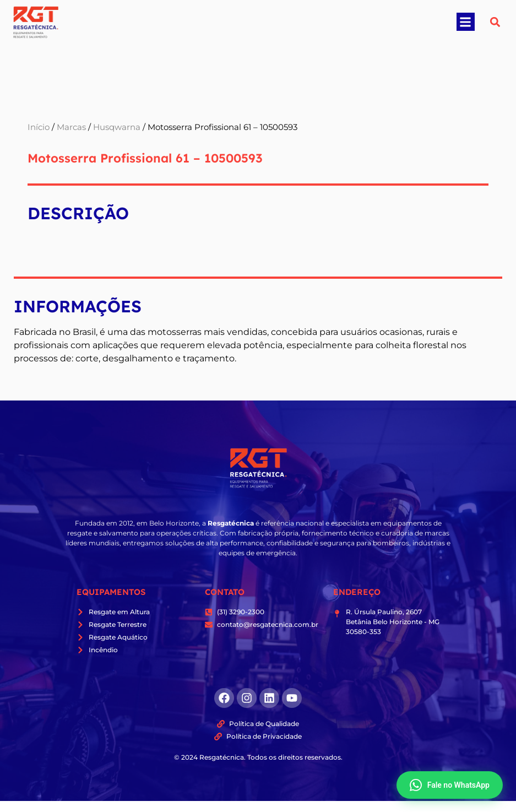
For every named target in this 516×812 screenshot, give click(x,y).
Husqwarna (117, 127)
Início (39, 127)
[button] (466, 22)
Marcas (71, 127)
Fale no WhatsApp (450, 785)
